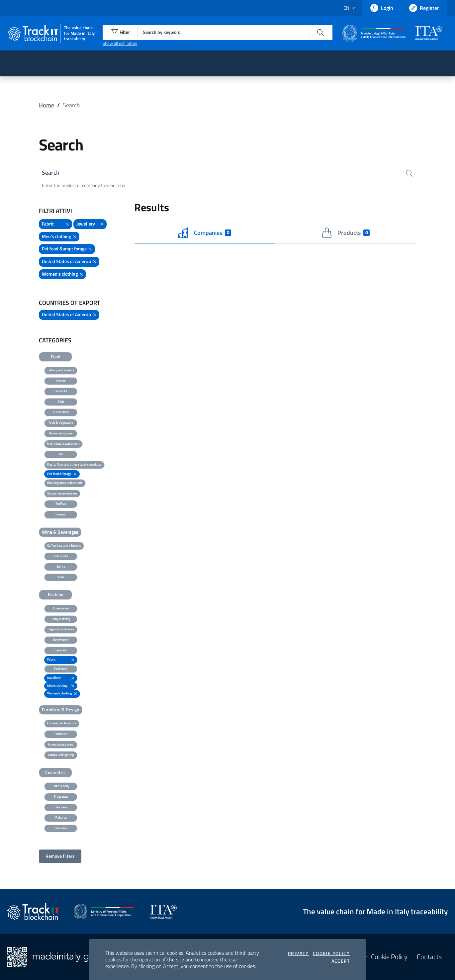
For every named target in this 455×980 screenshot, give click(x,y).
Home (46, 105)
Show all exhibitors (120, 43)
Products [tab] (346, 233)
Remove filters (60, 856)
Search (51, 173)
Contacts (429, 957)
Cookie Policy (331, 953)
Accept (341, 961)
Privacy (298, 953)
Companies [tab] (205, 233)
